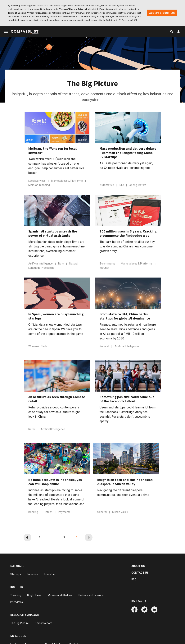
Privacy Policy (85, 9)
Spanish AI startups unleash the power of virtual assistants (53, 234)
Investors (50, 575)
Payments (64, 513)
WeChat (104, 269)
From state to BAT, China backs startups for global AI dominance (125, 317)
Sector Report (43, 624)
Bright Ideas (34, 596)
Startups (16, 575)
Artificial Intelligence (41, 264)
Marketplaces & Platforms (67, 182)
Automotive (107, 186)
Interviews (17, 603)
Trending (16, 596)
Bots (61, 264)
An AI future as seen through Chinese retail (57, 400)
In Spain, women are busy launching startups (56, 317)
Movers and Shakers (60, 596)
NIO (122, 186)
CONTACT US (140, 573)
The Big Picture (20, 624)
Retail (32, 430)
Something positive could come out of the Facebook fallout (127, 400)
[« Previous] (27, 538)
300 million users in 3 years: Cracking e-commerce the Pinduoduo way (128, 234)
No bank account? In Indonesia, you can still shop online (55, 483)
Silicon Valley (120, 513)
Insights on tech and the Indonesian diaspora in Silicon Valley (125, 483)
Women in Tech (38, 347)
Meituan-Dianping (39, 186)
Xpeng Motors (138, 186)
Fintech (48, 513)
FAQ (134, 580)
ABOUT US (138, 567)
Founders (33, 575)
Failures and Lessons (91, 596)
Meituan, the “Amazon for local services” (52, 151)
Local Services (37, 182)
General (105, 347)
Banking (34, 513)
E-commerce (108, 264)
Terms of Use (66, 9)
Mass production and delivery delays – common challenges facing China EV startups (128, 154)
